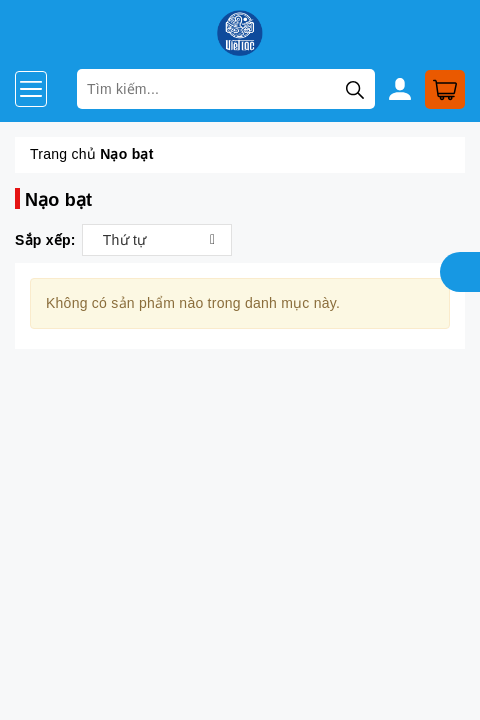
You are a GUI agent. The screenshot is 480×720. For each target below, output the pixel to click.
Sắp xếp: (45, 240)
